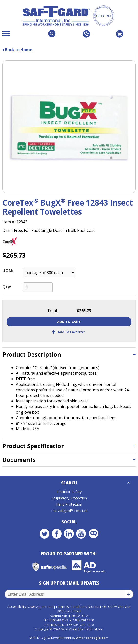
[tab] (69, 354)
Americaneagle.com (92, 638)
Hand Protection (69, 504)
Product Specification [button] (34, 446)
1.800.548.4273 (58, 620)
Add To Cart (69, 322)
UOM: (8, 271)
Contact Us (98, 607)
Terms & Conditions (71, 607)
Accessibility (17, 607)
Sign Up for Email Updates (69, 583)
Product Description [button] (32, 354)
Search (69, 483)
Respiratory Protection (69, 498)
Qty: (7, 287)
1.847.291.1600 (83, 620)
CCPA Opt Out (119, 607)
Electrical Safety (69, 492)
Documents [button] (19, 459)
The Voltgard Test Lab (69, 511)
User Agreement (41, 607)
